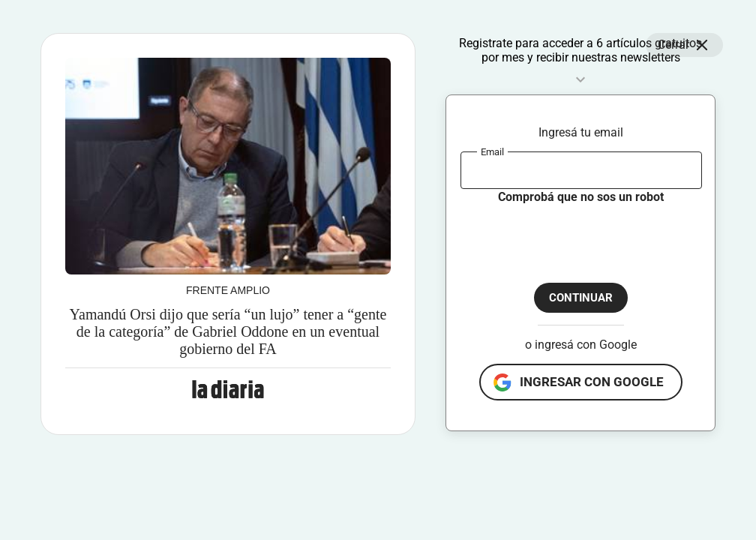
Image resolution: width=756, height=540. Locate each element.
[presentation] (574, 235)
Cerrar (684, 45)
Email (492, 151)
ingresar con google (592, 382)
